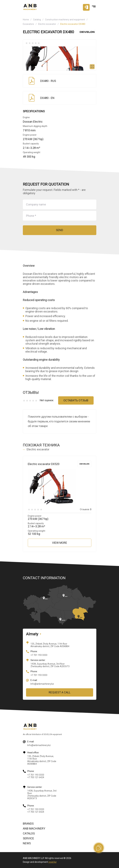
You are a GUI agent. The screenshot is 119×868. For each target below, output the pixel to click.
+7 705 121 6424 (36, 777)
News (27, 843)
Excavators (28, 24)
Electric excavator (47, 24)
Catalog (37, 20)
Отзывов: (86, 509)
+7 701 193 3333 (39, 655)
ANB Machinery (34, 828)
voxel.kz (52, 862)
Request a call (60, 692)
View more (60, 543)
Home (26, 20)
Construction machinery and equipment (65, 20)
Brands (28, 824)
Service (28, 838)
